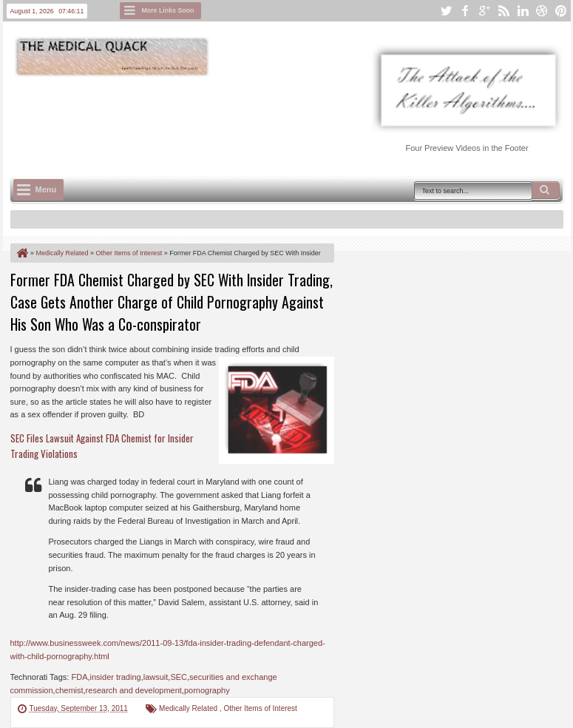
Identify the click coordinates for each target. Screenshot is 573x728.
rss (504, 11)
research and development (134, 690)
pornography (207, 690)
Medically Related (189, 708)
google (484, 11)
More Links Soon (168, 10)
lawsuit (156, 677)
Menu (46, 189)
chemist (69, 690)
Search (546, 190)
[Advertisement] (279, 119)
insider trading (116, 677)
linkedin (523, 11)
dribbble (542, 11)
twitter (446, 11)
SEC (179, 677)
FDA (79, 677)
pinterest (561, 11)
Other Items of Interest (260, 708)
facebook (465, 11)
